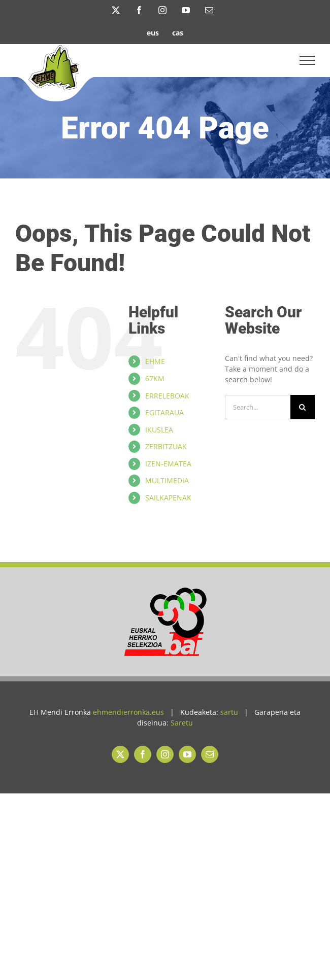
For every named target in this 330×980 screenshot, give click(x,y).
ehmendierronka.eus (128, 712)
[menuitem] (153, 32)
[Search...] (258, 407)
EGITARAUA (164, 412)
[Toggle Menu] (307, 60)
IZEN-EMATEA (168, 464)
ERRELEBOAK (167, 396)
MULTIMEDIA (167, 480)
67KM (155, 378)
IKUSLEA (159, 430)
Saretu (182, 723)
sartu (229, 712)
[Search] (303, 407)
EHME (155, 361)
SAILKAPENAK (168, 498)
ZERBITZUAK (166, 446)
